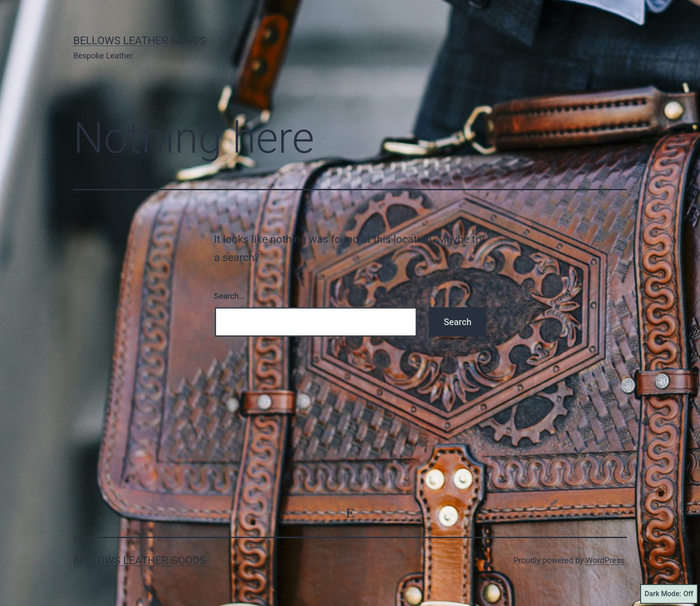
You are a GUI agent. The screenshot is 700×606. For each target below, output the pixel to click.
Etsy (618, 43)
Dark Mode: (669, 594)
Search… (229, 296)
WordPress (605, 560)
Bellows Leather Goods (140, 41)
